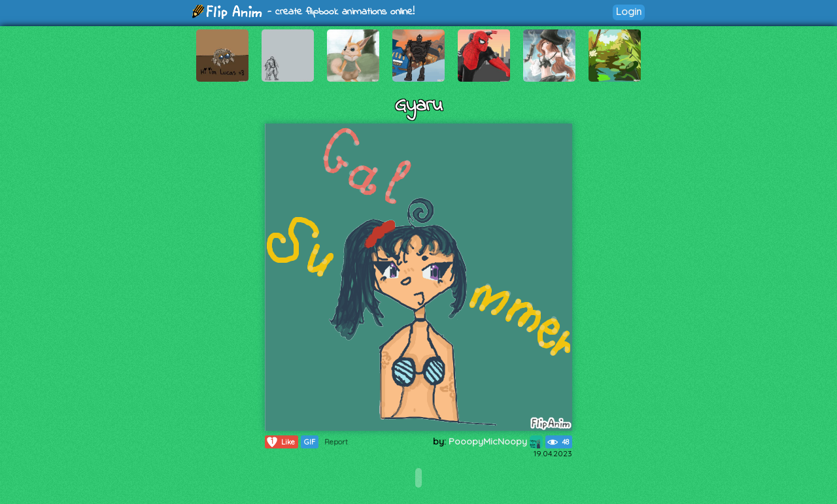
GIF (310, 442)
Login (629, 11)
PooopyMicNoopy (496, 441)
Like (280, 442)
